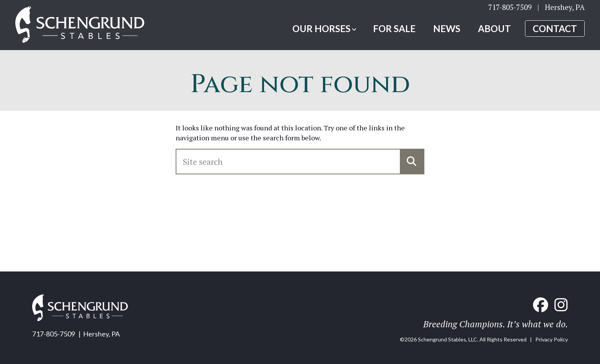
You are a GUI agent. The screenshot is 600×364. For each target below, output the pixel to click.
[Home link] (90, 28)
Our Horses (321, 32)
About (494, 32)
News (447, 32)
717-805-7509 (510, 10)
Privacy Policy (552, 339)
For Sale (394, 32)
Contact (555, 32)
